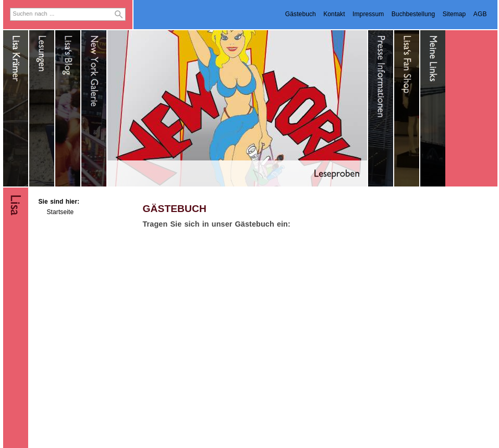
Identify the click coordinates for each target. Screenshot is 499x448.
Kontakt (334, 14)
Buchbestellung (413, 14)
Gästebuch (301, 14)
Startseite (60, 212)
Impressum (368, 14)
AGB (480, 14)
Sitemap (454, 14)
